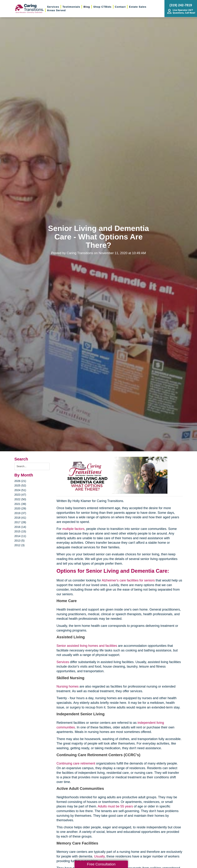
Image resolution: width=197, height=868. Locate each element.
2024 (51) (20, 490)
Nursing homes (68, 686)
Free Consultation (101, 864)
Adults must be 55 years (115, 806)
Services (63, 662)
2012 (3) (19, 545)
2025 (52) (20, 485)
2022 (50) (20, 499)
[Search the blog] (32, 466)
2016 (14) (20, 527)
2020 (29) (20, 508)
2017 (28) (20, 522)
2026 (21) (20, 481)
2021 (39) (20, 504)
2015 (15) (20, 531)
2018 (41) (20, 518)
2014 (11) (20, 536)
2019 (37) (20, 513)
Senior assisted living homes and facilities (87, 646)
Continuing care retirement (76, 763)
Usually (99, 856)
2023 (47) (20, 495)
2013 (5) (19, 541)
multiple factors (73, 529)
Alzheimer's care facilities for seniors (128, 580)
